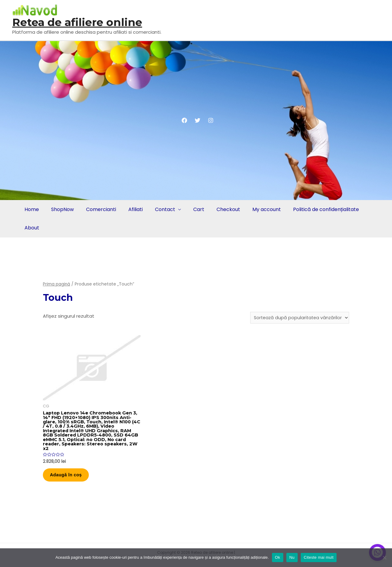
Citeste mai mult (319, 557)
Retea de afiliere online (77, 22)
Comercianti (98, 209)
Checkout (220, 209)
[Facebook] (184, 120)
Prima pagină (57, 284)
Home (31, 209)
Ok (278, 557)
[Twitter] (198, 120)
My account (257, 209)
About (31, 228)
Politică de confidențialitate (316, 209)
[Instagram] (211, 120)
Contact (160, 209)
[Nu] (384, 558)
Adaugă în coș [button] (69, 479)
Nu (292, 557)
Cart (192, 209)
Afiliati (131, 209)
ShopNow (61, 209)
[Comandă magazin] (298, 318)
